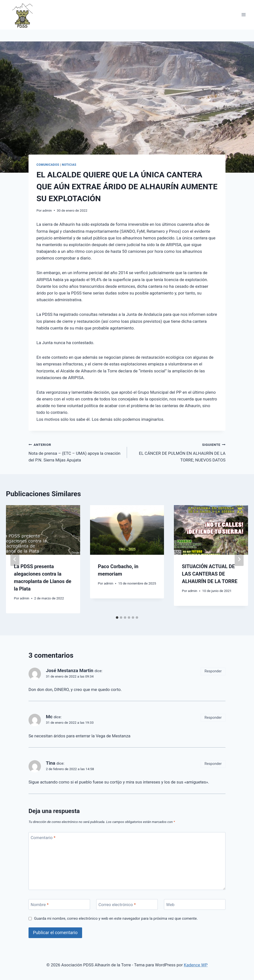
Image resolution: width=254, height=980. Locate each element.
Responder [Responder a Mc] (213, 718)
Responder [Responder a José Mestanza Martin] (213, 671)
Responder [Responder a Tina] (213, 764)
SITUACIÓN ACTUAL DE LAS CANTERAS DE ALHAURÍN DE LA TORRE (210, 574)
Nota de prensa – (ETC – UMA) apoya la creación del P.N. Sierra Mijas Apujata (76, 452)
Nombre (40, 905)
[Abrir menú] (243, 15)
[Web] (195, 904)
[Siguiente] (239, 559)
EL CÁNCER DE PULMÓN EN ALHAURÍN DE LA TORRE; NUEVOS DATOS (178, 452)
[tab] (117, 618)
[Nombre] (59, 904)
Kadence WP (196, 965)
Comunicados (48, 165)
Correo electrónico (117, 905)
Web (170, 905)
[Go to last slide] (15, 559)
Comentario (43, 838)
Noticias (69, 165)
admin (47, 210)
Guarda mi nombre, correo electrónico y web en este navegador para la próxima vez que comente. (116, 918)
